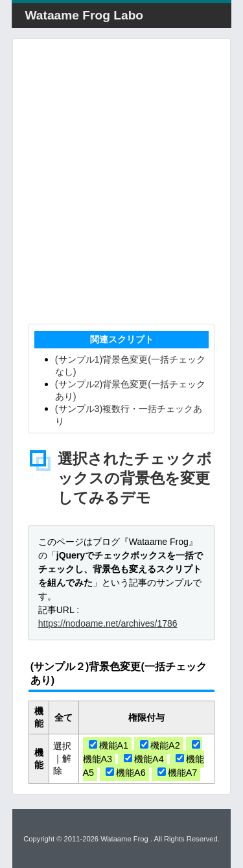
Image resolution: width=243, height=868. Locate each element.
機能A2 (160, 745)
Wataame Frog (124, 839)
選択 (62, 746)
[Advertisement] (121, 181)
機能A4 (144, 759)
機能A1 (109, 745)
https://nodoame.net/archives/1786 (108, 623)
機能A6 (126, 773)
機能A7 (178, 773)
